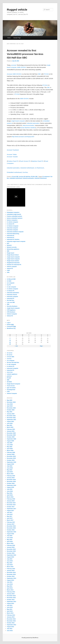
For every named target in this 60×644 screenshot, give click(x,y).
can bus (9, 359)
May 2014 (10, 586)
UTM (8, 392)
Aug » (41, 346)
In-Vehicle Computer (13, 226)
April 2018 (10, 495)
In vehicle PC (11, 224)
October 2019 (11, 460)
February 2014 (11, 592)
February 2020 (11, 452)
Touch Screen (11, 386)
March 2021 (10, 427)
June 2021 (10, 423)
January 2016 (11, 547)
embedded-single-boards (14, 214)
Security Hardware (12, 306)
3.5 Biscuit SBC (11, 279)
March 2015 (10, 567)
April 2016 (10, 542)
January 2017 (11, 524)
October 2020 (11, 437)
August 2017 (10, 511)
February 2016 (11, 545)
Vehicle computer (12, 267)
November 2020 (11, 435)
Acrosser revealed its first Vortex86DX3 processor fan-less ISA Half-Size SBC (25, 54)
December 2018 (11, 480)
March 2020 (10, 451)
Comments (11, 326)
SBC (39, 74)
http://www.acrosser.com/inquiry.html (23, 137)
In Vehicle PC (11, 291)
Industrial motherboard (27, 168)
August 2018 (10, 487)
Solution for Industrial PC (14, 265)
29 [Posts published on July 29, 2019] (10, 344)
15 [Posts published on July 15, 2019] (10, 341)
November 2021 (11, 418)
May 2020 (10, 447)
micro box (10, 372)
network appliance (12, 374)
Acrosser (10, 74)
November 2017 (11, 505)
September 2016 (11, 532)
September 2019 (11, 462)
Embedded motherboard (14, 172)
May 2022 (10, 412)
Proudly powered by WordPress (30, 638)
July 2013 (10, 605)
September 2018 (11, 485)
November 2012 (11, 621)
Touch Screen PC (25, 161)
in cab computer (11, 287)
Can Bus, (25, 172)
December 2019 (11, 456)
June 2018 (10, 491)
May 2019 (10, 470)
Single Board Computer (14, 384)
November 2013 (11, 598)
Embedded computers (13, 212)
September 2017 (11, 509)
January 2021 (11, 431)
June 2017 (10, 514)
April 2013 (10, 611)
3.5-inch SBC (15, 177)
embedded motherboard (16, 178)
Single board (10, 253)
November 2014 (11, 574)
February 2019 (11, 476)
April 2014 (10, 588)
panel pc (9, 376)
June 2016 (10, 538)
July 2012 (10, 629)
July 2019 (10, 466)
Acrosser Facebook (13, 150)
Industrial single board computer (16, 241)
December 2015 (11, 549)
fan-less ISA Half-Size (25, 177)
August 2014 (10, 580)
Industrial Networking (13, 234)
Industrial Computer (13, 368)
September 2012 (11, 625)
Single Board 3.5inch (13, 255)
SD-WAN (9, 382)
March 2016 (10, 543)
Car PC (9, 285)
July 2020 (10, 443)
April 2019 (10, 472)
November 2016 (11, 528)
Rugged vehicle (17, 10)
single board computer (18, 121)
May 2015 (10, 563)
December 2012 (11, 619)
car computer (11, 283)
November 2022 (11, 408)
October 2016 (11, 530)
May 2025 (10, 400)
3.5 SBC (9, 281)
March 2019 (10, 474)
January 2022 (11, 414)
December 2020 (11, 433)
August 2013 (10, 603)
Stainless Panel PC (37, 161)
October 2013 (11, 600)
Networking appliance (13, 249)
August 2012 (10, 627)
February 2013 (11, 615)
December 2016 (11, 526)
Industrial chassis (12, 295)
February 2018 (11, 499)
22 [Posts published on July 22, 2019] (10, 342)
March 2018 (10, 497)
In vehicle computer (12, 222)
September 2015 (11, 555)
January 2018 (11, 501)
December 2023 (11, 402)
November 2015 (11, 551)
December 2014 (11, 572)
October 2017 (11, 507)
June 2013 (10, 607)
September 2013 (11, 602)
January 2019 (11, 478)
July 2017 (10, 512)
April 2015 (10, 565)
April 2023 (10, 406)
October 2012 (11, 623)
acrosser (14, 65)
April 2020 (10, 449)
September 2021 (11, 420)
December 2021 (11, 416)
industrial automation (33, 123)
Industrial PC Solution (13, 239)
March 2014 (10, 590)
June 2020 (10, 445)
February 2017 (11, 522)
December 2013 (11, 596)
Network (9, 245)
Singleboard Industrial (13, 263)
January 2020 (11, 454)
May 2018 (10, 493)
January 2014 (11, 594)
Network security (12, 247)
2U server (10, 355)
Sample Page (17, 38)
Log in (9, 323)
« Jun (16, 346)
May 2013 (10, 609)
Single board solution (13, 261)
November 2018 (11, 481)
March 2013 (10, 613)
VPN (8, 272)
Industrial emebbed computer (15, 232)
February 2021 (11, 429)
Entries (10, 325)
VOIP (8, 270)
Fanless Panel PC (13, 161)
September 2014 (11, 578)
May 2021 (10, 425)
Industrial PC (11, 236)
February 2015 (11, 569)
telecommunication (29, 125)
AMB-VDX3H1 (22, 67)
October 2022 (11, 410)
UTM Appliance (11, 310)
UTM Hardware (11, 312)
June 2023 (10, 404)
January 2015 (11, 571)
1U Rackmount (39, 168)
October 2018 (11, 483)
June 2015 (10, 561)
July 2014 (10, 582)
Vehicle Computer (12, 314)
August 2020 (10, 441)
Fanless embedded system (14, 216)
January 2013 (11, 617)
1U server (10, 353)
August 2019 (10, 464)
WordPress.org (11, 328)
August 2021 (10, 421)
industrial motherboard (41, 178)
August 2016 (10, 534)
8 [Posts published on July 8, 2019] (10, 339)
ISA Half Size (10, 300)
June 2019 (10, 468)
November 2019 (11, 458)
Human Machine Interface (28, 128)
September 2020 (11, 439)
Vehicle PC (10, 268)
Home (9, 38)
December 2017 (11, 503)
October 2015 (11, 553)
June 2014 (10, 584)
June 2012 (10, 631)
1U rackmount (46, 177)
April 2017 (10, 518)
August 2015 (10, 557)
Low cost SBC (11, 302)
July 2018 (10, 489)
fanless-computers (12, 220)
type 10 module (11, 388)
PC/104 (46, 74)
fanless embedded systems (15, 218)
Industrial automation (28, 178)
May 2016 (10, 540)
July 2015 (10, 559)
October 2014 (11, 576)
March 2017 (10, 520)
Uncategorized (11, 390)
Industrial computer (12, 228)
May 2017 (10, 516)
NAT (8, 243)
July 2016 (10, 536)
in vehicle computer (12, 289)
